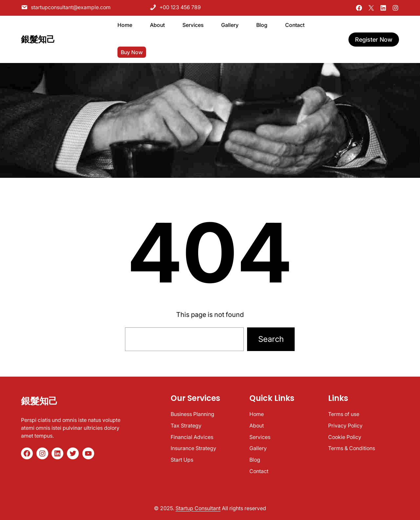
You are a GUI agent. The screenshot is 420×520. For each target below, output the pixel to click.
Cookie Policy (345, 437)
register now (374, 40)
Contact (259, 471)
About (257, 426)
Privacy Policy (345, 426)
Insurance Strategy (193, 448)
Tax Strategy (186, 426)
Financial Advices (192, 437)
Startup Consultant (198, 508)
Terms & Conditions (352, 448)
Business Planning (192, 414)
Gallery (258, 448)
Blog (255, 460)
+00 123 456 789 (175, 7)
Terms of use (344, 414)
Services (260, 437)
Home (257, 414)
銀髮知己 (38, 39)
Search (271, 339)
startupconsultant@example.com (66, 7)
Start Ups (182, 460)
